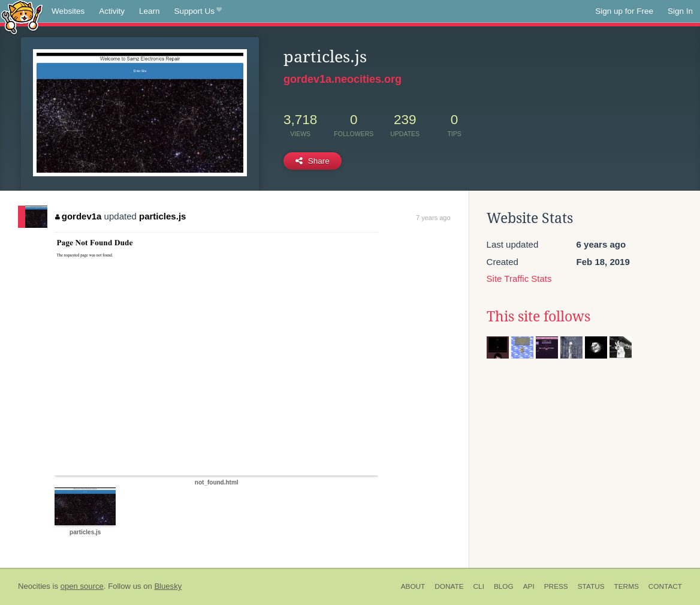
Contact (665, 586)
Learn (150, 11)
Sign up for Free (624, 11)
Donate (449, 586)
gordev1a (78, 216)
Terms (627, 586)
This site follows (538, 317)
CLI (479, 586)
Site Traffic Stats (519, 279)
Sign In (680, 11)
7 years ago (433, 218)
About (413, 586)
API (529, 586)
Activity (112, 11)
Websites (68, 11)
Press (556, 586)
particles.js (162, 216)
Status (591, 586)
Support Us (198, 11)
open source (82, 586)
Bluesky (168, 586)
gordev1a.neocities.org (343, 79)
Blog (504, 586)
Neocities (34, 586)
